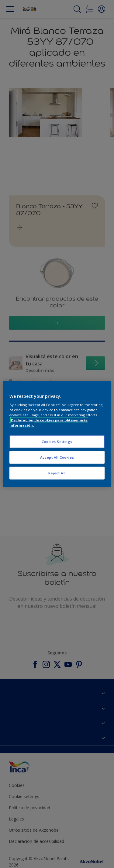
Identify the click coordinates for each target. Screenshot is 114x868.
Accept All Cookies (57, 457)
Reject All (57, 473)
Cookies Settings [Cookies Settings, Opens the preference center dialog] (57, 442)
